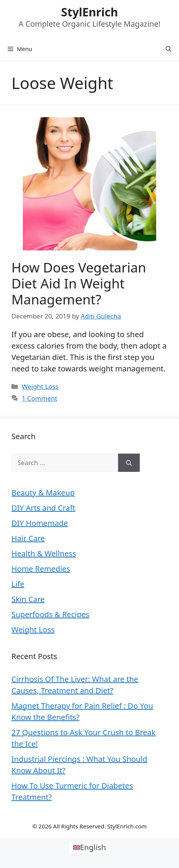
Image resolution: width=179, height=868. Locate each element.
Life (18, 584)
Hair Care (28, 538)
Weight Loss (40, 386)
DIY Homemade (40, 523)
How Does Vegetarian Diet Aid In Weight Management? (79, 283)
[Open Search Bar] (169, 49)
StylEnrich (89, 12)
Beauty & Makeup (43, 493)
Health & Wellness (44, 553)
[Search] (129, 463)
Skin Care (28, 599)
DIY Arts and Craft (43, 508)
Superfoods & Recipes (50, 614)
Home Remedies (41, 569)
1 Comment (39, 398)
